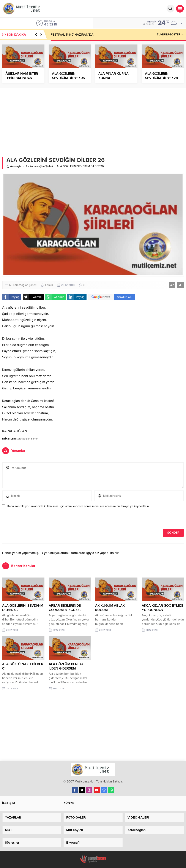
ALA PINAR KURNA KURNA (113, 76)
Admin (49, 285)
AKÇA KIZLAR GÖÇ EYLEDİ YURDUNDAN (162, 608)
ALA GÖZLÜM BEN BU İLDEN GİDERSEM (66, 666)
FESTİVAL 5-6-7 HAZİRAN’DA (72, 35)
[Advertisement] (93, 120)
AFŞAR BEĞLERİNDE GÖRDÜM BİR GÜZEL (65, 608)
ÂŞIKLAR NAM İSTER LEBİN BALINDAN (22, 76)
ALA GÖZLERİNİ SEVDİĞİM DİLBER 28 (162, 76)
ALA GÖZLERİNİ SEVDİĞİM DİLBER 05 (69, 76)
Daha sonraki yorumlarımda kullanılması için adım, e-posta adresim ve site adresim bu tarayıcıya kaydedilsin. (78, 506)
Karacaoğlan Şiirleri (27, 439)
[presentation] (32, 520)
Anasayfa (14, 166)
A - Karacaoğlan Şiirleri (39, 166)
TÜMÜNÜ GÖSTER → (170, 35)
